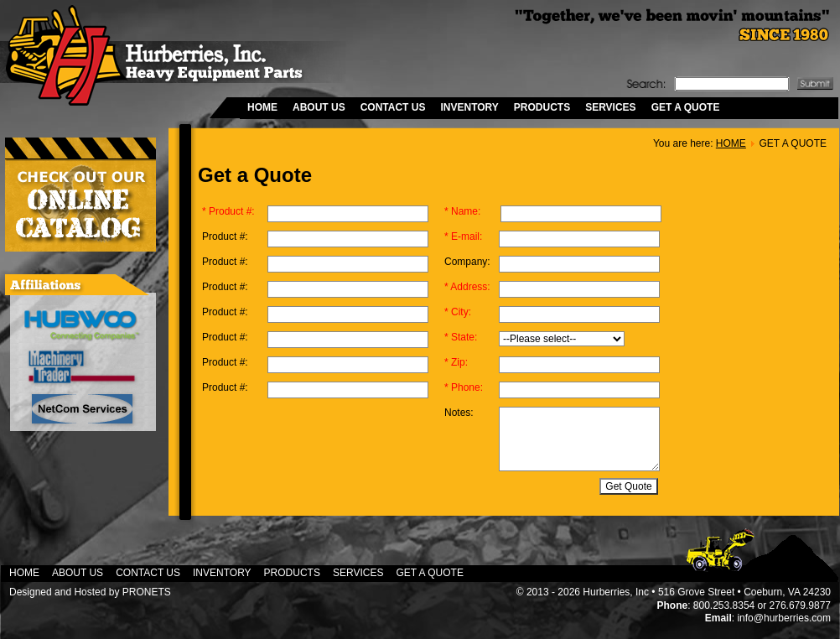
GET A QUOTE (686, 107)
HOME (262, 107)
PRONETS (147, 592)
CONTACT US (393, 107)
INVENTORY (469, 107)
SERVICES (610, 107)
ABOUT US (319, 107)
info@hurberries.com (784, 618)
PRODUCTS (542, 107)
